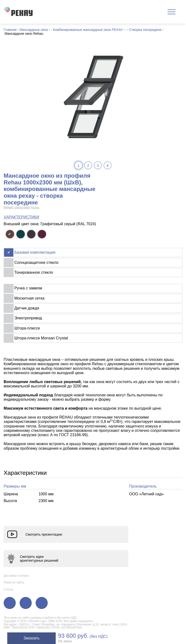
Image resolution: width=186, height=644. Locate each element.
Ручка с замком (28, 288)
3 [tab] (98, 165)
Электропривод (28, 318)
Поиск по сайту (14, 582)
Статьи (8, 589)
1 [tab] (78, 165)
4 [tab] (108, 165)
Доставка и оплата (16, 576)
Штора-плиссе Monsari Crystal (41, 338)
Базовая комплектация (35, 252)
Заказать (31, 638)
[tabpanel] (93, 97)
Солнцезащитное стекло (36, 262)
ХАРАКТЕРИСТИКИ (21, 217)
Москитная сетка (29, 298)
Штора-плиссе (27, 328)
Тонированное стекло (34, 272)
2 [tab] (88, 165)
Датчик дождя (27, 308)
